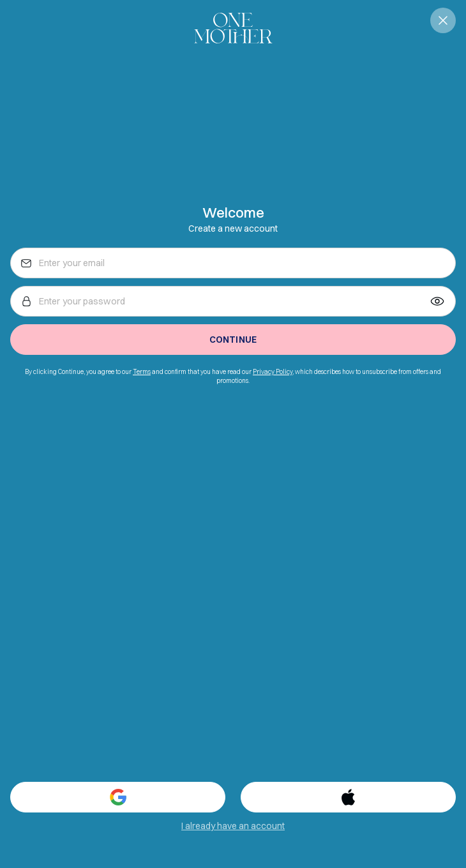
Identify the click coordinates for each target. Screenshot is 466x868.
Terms (142, 372)
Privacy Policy (273, 372)
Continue (233, 340)
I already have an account (233, 826)
